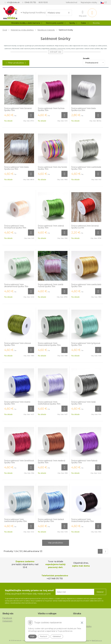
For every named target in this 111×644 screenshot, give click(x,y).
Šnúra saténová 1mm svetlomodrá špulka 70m (16, 520)
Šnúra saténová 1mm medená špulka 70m (51, 462)
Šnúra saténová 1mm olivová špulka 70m (17, 344)
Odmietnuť (57, 636)
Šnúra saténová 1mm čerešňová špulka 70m (19, 462)
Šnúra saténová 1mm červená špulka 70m (18, 109)
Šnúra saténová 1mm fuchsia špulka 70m (51, 109)
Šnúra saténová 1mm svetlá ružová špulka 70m (50, 285)
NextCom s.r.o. (97, 640)
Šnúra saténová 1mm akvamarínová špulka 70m (16, 285)
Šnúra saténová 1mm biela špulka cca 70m (16, 168)
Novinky (96, 23)
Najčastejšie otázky (89, 2)
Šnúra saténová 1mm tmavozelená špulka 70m (49, 344)
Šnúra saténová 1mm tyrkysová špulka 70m (86, 344)
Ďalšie (85, 23)
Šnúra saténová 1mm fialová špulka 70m (84, 462)
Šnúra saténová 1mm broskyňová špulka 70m (15, 227)
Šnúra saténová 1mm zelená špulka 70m (51, 227)
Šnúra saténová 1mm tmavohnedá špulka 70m (83, 520)
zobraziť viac (56, 52)
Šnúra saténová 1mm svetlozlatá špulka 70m (86, 285)
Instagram (7, 621)
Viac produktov (55, 543)
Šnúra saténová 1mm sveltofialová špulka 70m (49, 403)
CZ (104, 2)
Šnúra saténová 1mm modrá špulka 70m (17, 403)
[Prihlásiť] (83, 13)
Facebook (7, 618)
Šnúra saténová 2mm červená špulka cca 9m (85, 227)
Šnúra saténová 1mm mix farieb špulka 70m (52, 168)
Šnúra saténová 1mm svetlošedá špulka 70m (86, 168)
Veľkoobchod (71, 2)
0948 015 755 (30, 2)
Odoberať (100, 592)
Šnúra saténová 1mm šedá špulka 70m (83, 403)
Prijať (32, 636)
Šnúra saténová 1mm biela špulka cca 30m (83, 109)
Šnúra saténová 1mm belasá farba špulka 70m (51, 520)
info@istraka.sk (13, 2)
